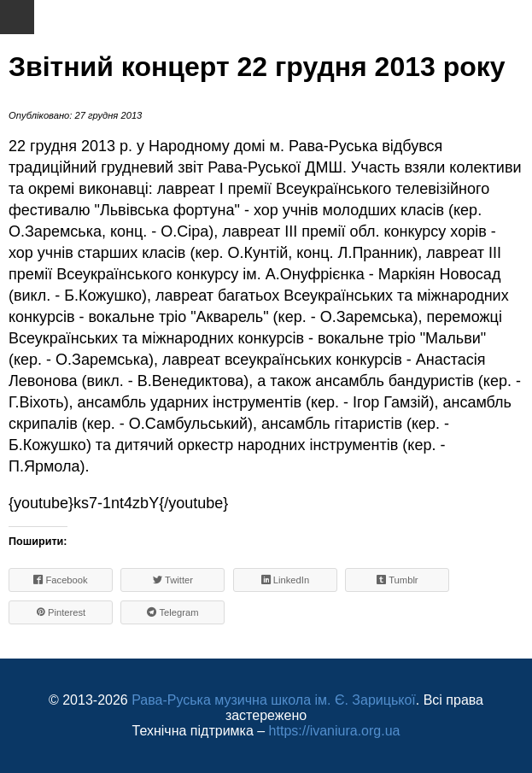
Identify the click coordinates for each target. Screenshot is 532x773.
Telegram (172, 612)
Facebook (60, 580)
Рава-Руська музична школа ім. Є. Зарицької (274, 700)
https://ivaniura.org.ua (335, 731)
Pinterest (61, 612)
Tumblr (398, 580)
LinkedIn (285, 580)
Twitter (173, 580)
